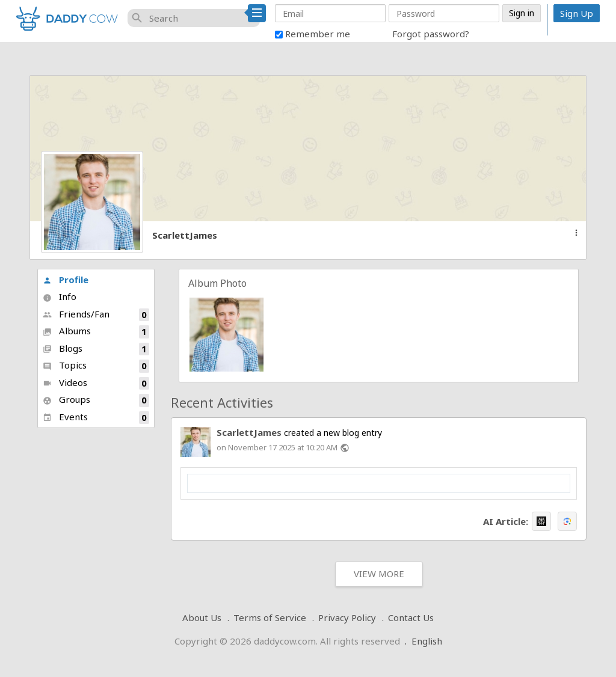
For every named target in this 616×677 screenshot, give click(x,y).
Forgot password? (431, 34)
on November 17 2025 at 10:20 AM (277, 447)
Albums (96, 332)
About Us (202, 617)
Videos (96, 383)
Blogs (96, 349)
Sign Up (577, 13)
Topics (96, 366)
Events (96, 418)
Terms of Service (270, 617)
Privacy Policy (347, 617)
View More (379, 574)
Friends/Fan (96, 315)
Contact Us (411, 617)
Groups (96, 400)
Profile (66, 280)
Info (60, 296)
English (427, 641)
